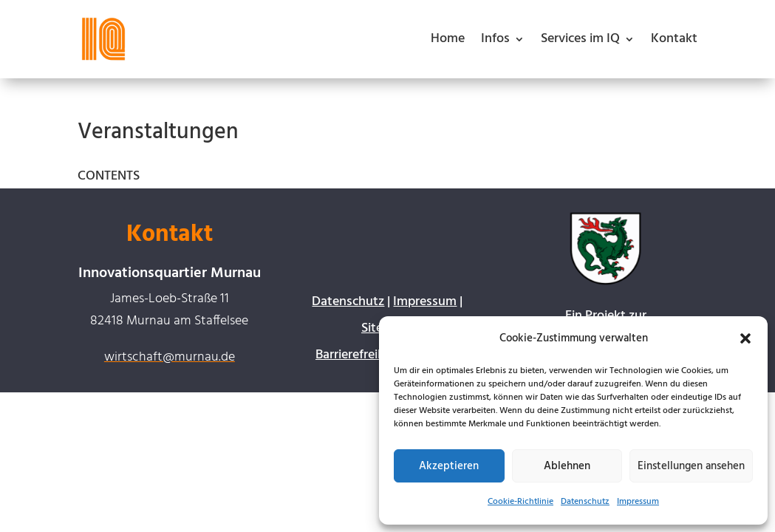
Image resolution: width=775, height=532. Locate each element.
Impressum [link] (638, 502)
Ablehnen (567, 466)
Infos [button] (495, 39)
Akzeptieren (449, 466)
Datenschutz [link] (585, 502)
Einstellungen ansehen (691, 466)
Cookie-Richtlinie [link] (520, 502)
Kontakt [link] (674, 39)
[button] (745, 338)
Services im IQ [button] (580, 39)
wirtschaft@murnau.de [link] (170, 357)
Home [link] (448, 39)
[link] (103, 39)
